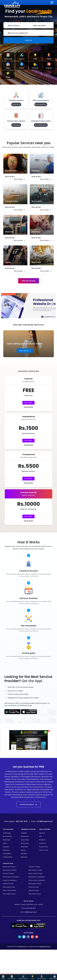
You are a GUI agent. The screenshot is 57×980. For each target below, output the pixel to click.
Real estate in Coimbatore (11, 877)
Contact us (43, 843)
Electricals (6, 850)
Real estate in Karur (9, 887)
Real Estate (6, 840)
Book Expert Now (41, 104)
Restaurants (25, 836)
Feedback (42, 840)
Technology (7, 833)
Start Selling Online (41, 125)
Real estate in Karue (9, 894)
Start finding (25, 351)
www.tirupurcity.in (45, 946)
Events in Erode (34, 887)
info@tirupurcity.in (30, 912)
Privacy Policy (44, 847)
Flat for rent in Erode (9, 890)
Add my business (29, 805)
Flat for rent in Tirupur (36, 873)
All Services (12, 977)
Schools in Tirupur (34, 867)
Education (6, 847)
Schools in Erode (8, 884)
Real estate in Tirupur (35, 870)
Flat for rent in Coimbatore (37, 880)
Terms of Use (44, 850)
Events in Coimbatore (10, 880)
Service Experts (23, 977)
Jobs (33, 977)
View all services (29, 281)
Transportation (8, 857)
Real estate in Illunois (10, 870)
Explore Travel (42, 977)
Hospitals (24, 833)
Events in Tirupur (8, 873)
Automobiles (7, 854)
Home (3, 977)
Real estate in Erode (35, 884)
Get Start (28, 403)
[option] (29, 344)
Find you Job (16, 125)
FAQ (40, 836)
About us (42, 833)
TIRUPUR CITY (22, 946)
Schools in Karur (34, 890)
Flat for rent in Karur (9, 867)
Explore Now (16, 104)
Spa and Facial (7, 836)
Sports (5, 843)
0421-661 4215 (31, 908)
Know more (28, 407)
